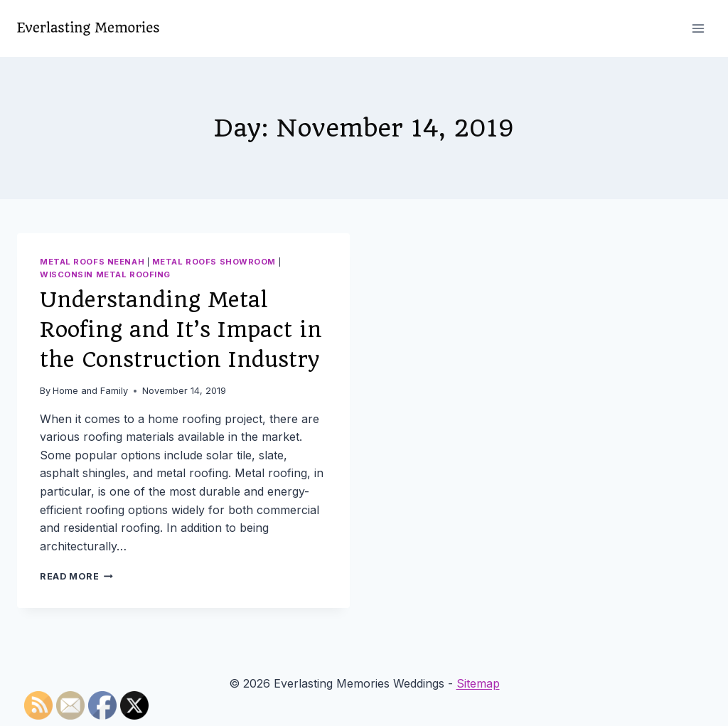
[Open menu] (698, 28)
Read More (76, 576)
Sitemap (478, 683)
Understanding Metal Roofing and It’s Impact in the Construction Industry (181, 330)
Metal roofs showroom (214, 262)
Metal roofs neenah (92, 262)
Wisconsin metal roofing (105, 274)
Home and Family (90, 391)
